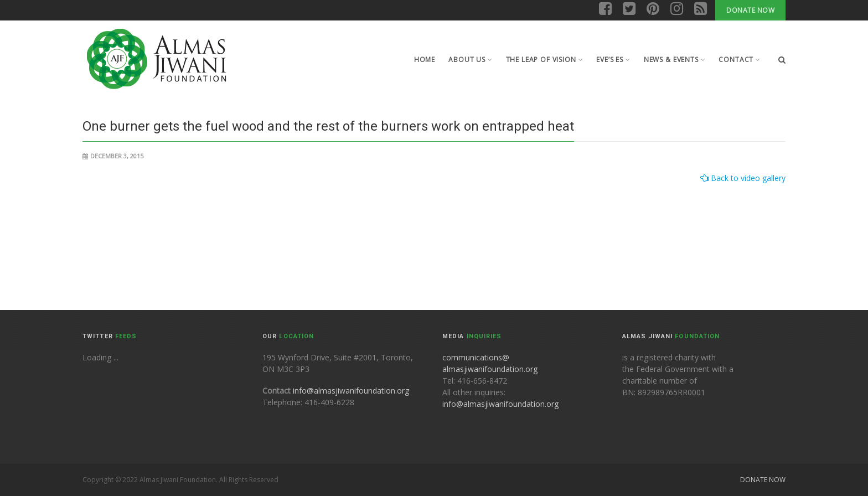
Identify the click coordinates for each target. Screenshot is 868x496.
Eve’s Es (613, 60)
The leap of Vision (545, 60)
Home (425, 60)
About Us (470, 60)
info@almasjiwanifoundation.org (351, 391)
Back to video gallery (747, 178)
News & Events (675, 60)
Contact (740, 60)
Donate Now (750, 10)
